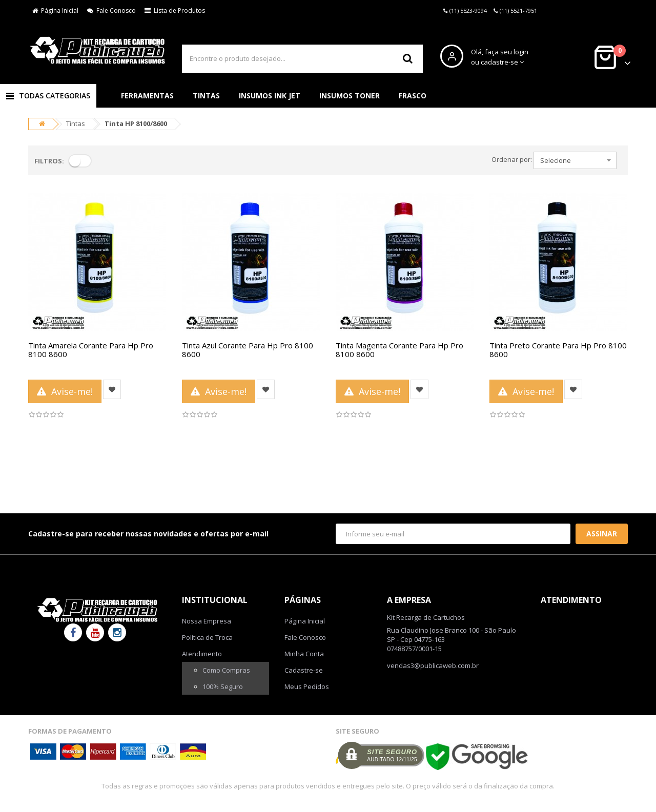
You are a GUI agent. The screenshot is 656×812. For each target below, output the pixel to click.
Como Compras (226, 670)
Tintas (206, 96)
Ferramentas (147, 96)
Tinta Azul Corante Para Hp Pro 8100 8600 (248, 350)
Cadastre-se (304, 670)
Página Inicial (55, 11)
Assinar (602, 534)
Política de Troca (207, 637)
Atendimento (202, 654)
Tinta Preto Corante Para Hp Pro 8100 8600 (558, 350)
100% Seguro (223, 686)
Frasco (413, 96)
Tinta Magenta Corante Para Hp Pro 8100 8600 (399, 350)
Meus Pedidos (307, 686)
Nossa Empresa (207, 621)
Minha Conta (304, 654)
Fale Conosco (111, 11)
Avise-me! (65, 391)
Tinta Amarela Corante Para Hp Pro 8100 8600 (91, 350)
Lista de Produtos (175, 11)
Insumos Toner (350, 96)
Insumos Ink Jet (270, 96)
